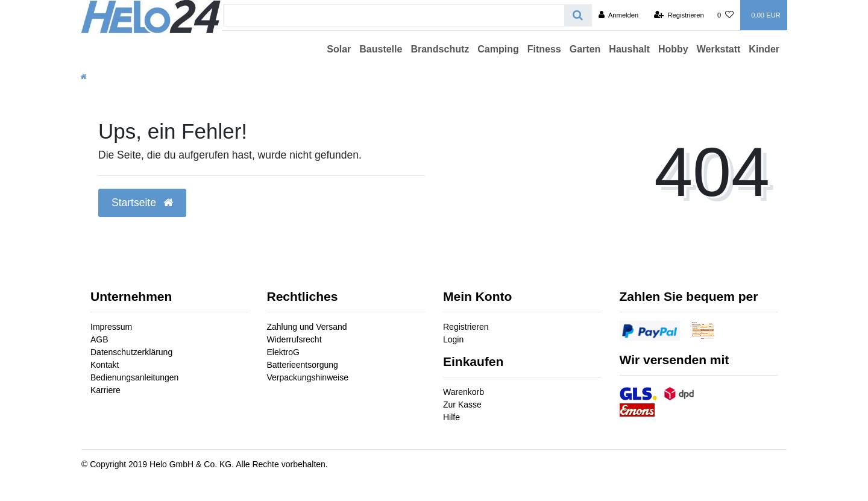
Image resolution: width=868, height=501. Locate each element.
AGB (99, 339)
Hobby (673, 49)
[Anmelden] (619, 15)
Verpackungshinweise (308, 377)
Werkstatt (719, 49)
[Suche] (578, 15)
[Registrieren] (679, 15)
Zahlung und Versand (307, 327)
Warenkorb (464, 392)
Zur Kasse (462, 405)
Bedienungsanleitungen (134, 377)
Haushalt (629, 49)
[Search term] (394, 15)
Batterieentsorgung (303, 365)
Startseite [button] (142, 203)
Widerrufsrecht (294, 339)
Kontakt (105, 365)
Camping (498, 49)
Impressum (111, 327)
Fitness (544, 49)
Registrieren (466, 327)
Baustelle (381, 49)
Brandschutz (440, 49)
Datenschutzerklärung (131, 352)
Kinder (764, 49)
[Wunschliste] (725, 15)
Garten (585, 49)
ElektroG (283, 352)
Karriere (105, 390)
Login (453, 339)
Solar (339, 49)
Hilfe (451, 417)
